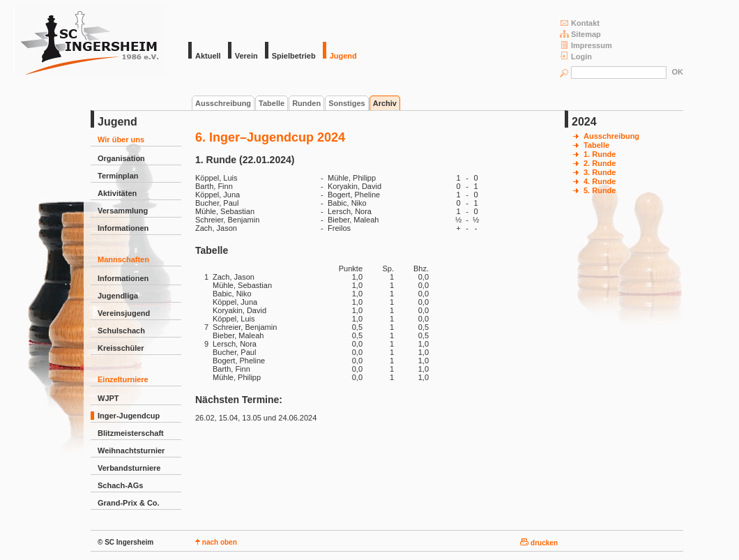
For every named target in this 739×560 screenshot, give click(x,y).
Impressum (586, 45)
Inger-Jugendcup (129, 416)
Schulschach (121, 331)
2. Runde (600, 163)
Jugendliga (118, 296)
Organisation (121, 158)
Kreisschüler (121, 348)
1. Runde (600, 154)
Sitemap (580, 34)
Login (576, 56)
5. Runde (600, 190)
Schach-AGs (120, 485)
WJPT (108, 398)
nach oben (216, 542)
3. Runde (600, 172)
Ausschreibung (223, 103)
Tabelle (272, 103)
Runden (306, 103)
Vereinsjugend (124, 313)
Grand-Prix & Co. (129, 503)
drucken (539, 543)
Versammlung (123, 211)
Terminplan (118, 176)
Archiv (385, 103)
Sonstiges (347, 103)
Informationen (123, 228)
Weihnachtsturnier (131, 451)
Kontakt (580, 23)
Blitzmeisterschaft (131, 433)
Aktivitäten (117, 193)
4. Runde (600, 181)
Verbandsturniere (129, 468)
